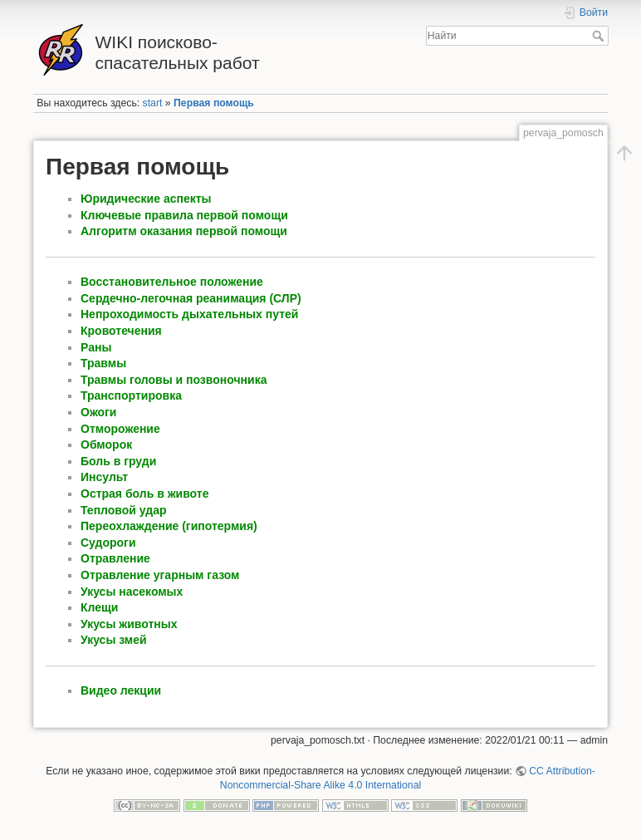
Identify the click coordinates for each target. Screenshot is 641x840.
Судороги (108, 543)
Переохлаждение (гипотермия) (169, 526)
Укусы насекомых (132, 592)
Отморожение (120, 429)
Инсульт (104, 477)
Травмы (103, 363)
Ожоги (98, 412)
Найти (600, 36)
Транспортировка (131, 395)
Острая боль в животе (144, 494)
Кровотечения (121, 331)
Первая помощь (214, 103)
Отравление (115, 558)
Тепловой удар (124, 510)
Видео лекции (121, 690)
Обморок (106, 445)
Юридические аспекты (146, 199)
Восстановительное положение (172, 282)
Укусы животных (129, 624)
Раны (96, 347)
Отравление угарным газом (160, 575)
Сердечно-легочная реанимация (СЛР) (191, 298)
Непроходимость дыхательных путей (189, 314)
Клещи (99, 607)
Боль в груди (118, 461)
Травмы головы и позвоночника (174, 380)
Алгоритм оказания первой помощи (184, 231)
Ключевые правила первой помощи (184, 215)
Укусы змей (114, 640)
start (153, 103)
